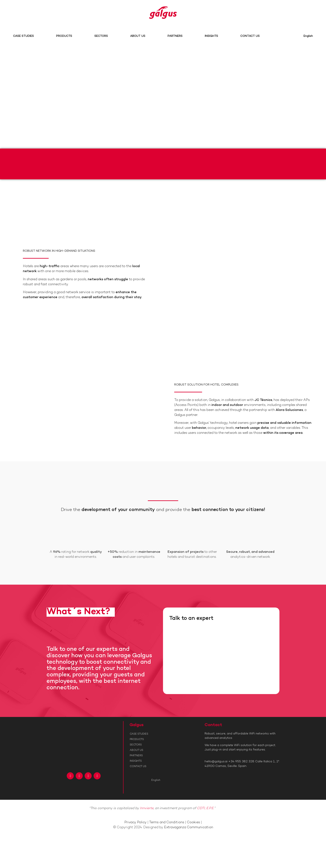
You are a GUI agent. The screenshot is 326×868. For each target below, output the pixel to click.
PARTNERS (175, 36)
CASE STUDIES (23, 36)
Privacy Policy (135, 823)
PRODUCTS (64, 36)
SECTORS (101, 36)
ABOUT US (138, 36)
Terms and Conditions (167, 823)
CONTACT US (250, 36)
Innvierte (147, 808)
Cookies (193, 823)
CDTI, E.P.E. (206, 808)
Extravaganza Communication (189, 828)
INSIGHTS (211, 36)
